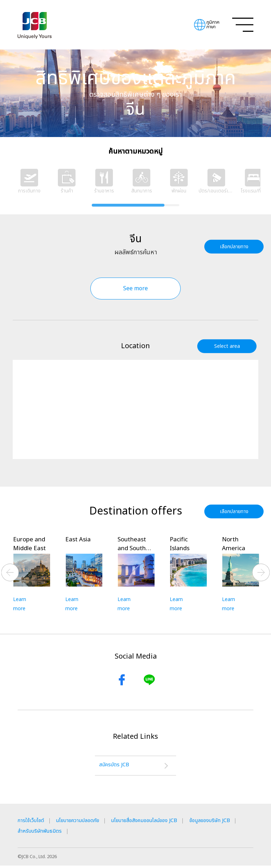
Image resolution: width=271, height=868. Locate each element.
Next (261, 573)
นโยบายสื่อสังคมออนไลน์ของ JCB (160, 823)
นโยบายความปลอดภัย (84, 823)
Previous (10, 573)
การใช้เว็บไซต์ (32, 823)
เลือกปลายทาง (236, 246)
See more (135, 289)
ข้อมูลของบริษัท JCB (41, 833)
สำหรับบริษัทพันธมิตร (102, 833)
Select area (229, 346)
